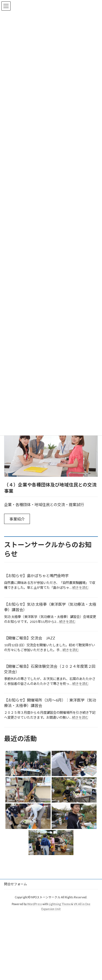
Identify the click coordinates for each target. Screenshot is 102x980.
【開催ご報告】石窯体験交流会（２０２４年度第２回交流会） (50, 669)
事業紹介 (17, 519)
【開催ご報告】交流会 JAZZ (30, 638)
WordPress (35, 904)
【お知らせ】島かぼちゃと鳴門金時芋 (36, 576)
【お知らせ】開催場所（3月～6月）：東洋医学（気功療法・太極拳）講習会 (50, 703)
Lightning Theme (60, 904)
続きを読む (81, 588)
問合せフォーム (16, 884)
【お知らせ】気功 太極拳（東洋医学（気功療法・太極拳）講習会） (50, 607)
